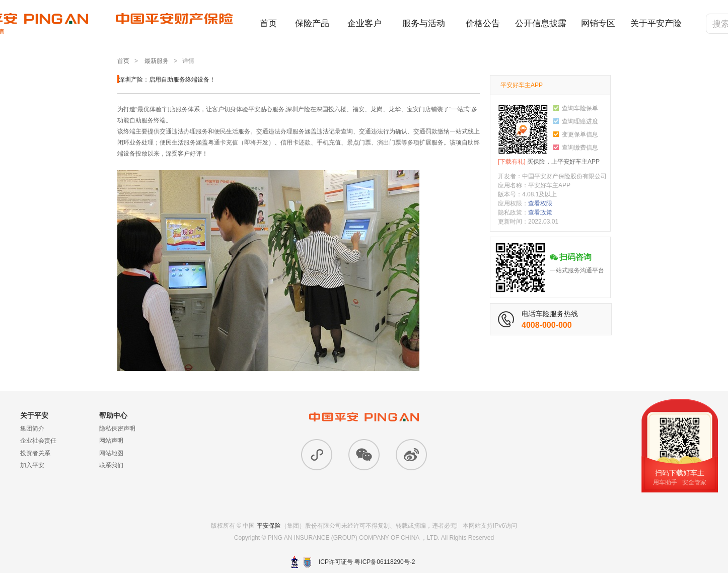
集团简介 (32, 428)
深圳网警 (295, 562)
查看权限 (540, 203)
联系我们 (111, 465)
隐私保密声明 (117, 428)
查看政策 (540, 212)
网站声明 (111, 441)
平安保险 (269, 526)
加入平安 (32, 465)
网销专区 (598, 24)
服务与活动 (424, 24)
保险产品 (312, 24)
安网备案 (307, 562)
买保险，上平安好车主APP (549, 162)
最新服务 (157, 61)
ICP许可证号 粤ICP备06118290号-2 (367, 562)
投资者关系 (35, 453)
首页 (268, 24)
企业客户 (365, 24)
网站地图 (111, 453)
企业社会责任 (38, 441)
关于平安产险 (656, 24)
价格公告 (483, 24)
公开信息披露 (541, 24)
